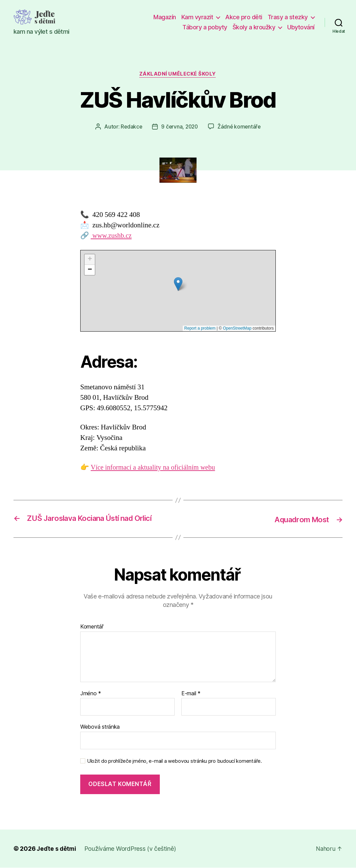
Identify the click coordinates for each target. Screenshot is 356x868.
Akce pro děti (244, 17)
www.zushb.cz (112, 236)
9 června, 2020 (180, 127)
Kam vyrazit (197, 17)
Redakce (130, 127)
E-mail (191, 694)
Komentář (92, 627)
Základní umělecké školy (178, 75)
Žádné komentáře (240, 127)
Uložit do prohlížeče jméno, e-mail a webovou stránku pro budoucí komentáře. (174, 761)
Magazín (165, 17)
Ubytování (301, 27)
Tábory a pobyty (205, 27)
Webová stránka (100, 727)
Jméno (91, 694)
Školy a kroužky (254, 27)
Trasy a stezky (288, 17)
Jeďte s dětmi (57, 849)
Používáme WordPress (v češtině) (131, 849)
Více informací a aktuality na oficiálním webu (156, 468)
